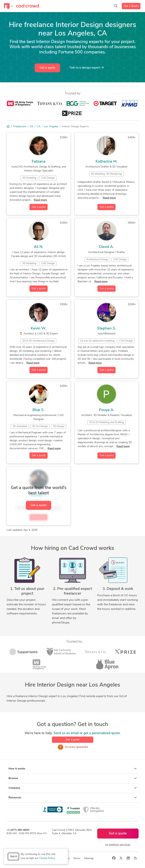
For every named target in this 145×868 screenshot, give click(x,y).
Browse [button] (73, 778)
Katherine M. (106, 162)
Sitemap (89, 858)
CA (39, 127)
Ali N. (39, 247)
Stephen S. (107, 329)
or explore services (118, 845)
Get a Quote (131, 6)
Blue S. (39, 410)
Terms (77, 858)
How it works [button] (73, 769)
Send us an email (66, 733)
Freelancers (20, 127)
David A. (106, 247)
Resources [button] (73, 798)
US (32, 127)
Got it (13, 857)
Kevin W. (39, 329)
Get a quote (47, 68)
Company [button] (73, 788)
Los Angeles (51, 127)
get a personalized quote (102, 733)
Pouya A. (107, 410)
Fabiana (39, 162)
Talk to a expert (86, 68)
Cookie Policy (47, 858)
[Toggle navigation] (9, 6)
